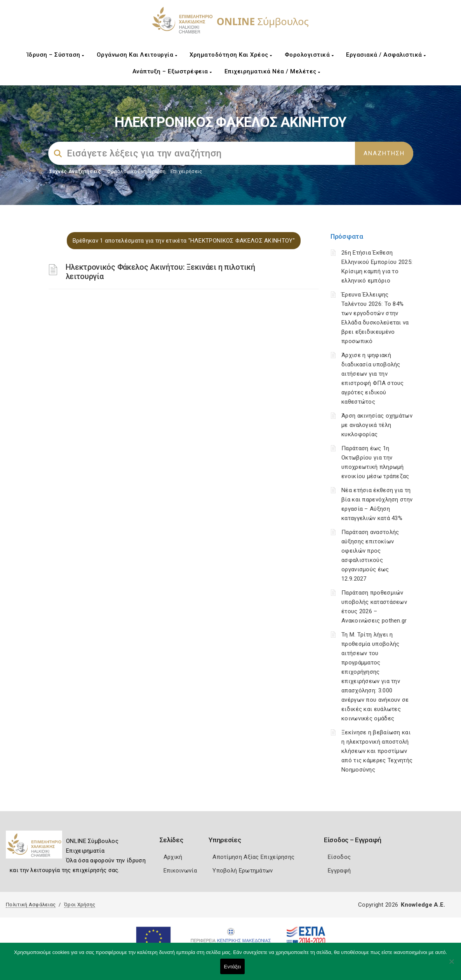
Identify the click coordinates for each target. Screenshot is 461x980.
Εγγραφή (339, 871)
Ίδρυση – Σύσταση (56, 55)
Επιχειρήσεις (186, 171)
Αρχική (173, 857)
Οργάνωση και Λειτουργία (137, 55)
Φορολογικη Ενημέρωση (136, 171)
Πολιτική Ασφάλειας (31, 905)
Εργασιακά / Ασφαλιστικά (386, 55)
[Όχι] (451, 965)
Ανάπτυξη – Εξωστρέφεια (172, 71)
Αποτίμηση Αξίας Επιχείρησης (253, 857)
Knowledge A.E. (423, 905)
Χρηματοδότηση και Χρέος (231, 55)
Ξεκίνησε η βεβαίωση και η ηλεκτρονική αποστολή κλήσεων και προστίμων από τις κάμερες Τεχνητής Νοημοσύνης (377, 751)
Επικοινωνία (180, 871)
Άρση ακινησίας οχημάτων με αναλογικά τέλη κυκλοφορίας (377, 425)
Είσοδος (339, 857)
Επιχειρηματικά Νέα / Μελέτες (272, 71)
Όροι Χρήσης (80, 905)
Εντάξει (233, 967)
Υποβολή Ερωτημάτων (243, 871)
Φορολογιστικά (309, 55)
